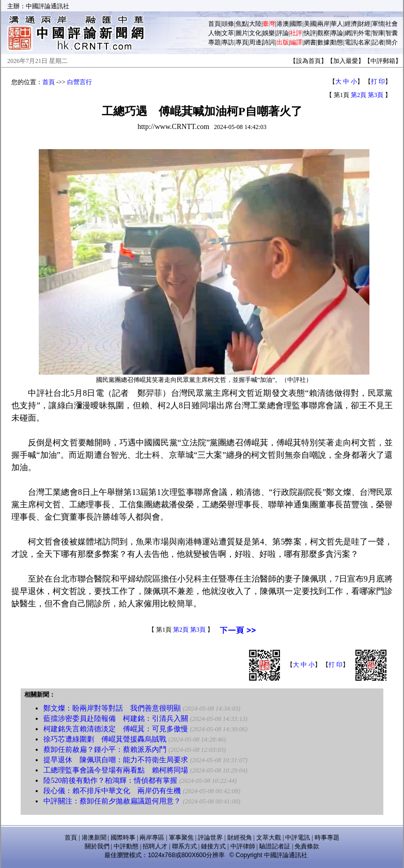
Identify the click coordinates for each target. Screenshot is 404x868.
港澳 (283, 24)
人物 (214, 33)
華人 (337, 24)
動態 (337, 42)
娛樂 (269, 33)
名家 (364, 42)
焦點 (242, 24)
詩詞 (269, 42)
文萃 (228, 33)
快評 (310, 33)
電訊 (351, 42)
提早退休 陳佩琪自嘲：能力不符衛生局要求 (116, 760)
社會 (392, 24)
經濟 (351, 24)
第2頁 (359, 95)
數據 (323, 42)
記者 (378, 42)
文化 (255, 33)
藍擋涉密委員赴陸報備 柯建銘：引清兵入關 (116, 719)
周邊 (255, 42)
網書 (310, 42)
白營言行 (80, 82)
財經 (364, 24)
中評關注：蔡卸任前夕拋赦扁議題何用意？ (112, 801)
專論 (337, 33)
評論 (283, 33)
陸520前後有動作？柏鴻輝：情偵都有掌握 (110, 781)
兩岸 (323, 24)
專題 (214, 42)
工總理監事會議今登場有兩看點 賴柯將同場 (116, 770)
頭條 (228, 24)
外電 (364, 33)
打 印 (378, 82)
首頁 (214, 24)
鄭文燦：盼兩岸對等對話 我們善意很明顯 (112, 708)
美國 (310, 24)
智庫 (378, 33)
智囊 (392, 33)
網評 (351, 33)
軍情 (378, 24)
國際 (296, 24)
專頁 (242, 42)
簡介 (392, 42)
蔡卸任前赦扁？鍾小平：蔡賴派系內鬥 (105, 750)
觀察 (323, 33)
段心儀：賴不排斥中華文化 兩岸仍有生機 (112, 791)
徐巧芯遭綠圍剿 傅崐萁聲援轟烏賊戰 (105, 739)
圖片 (242, 33)
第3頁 (376, 95)
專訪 (228, 42)
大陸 (255, 24)
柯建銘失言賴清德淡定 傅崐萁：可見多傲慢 (116, 729)
